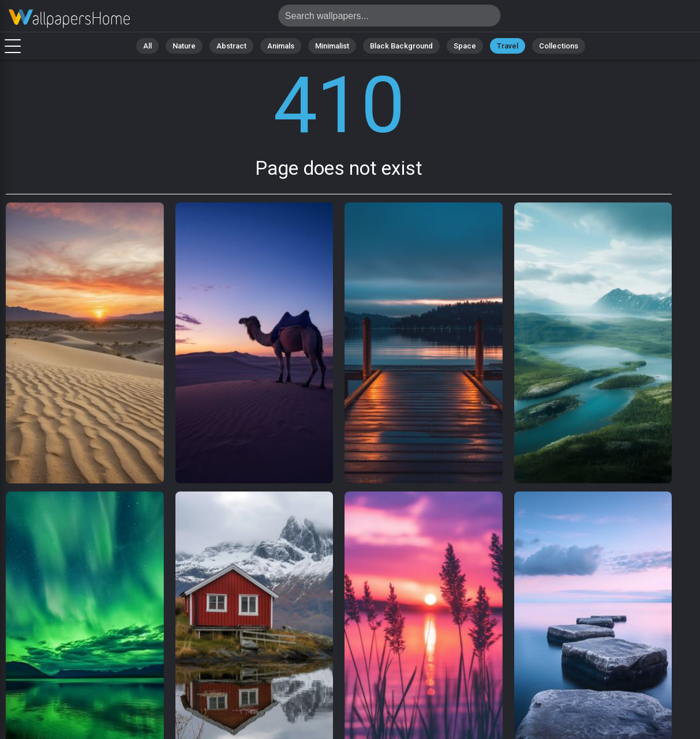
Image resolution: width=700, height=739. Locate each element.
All (147, 46)
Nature (184, 46)
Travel (508, 46)
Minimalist (332, 46)
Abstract (231, 46)
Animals (281, 46)
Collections (559, 46)
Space (465, 46)
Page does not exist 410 (69, 19)
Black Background (401, 46)
